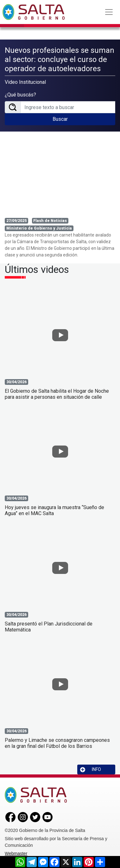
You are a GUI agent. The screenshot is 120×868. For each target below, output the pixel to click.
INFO (91, 770)
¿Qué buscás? (20, 95)
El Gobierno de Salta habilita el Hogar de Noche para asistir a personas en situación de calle (57, 394)
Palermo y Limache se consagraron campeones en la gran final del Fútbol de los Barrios (57, 743)
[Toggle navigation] (109, 12)
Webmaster (16, 853)
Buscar (60, 119)
